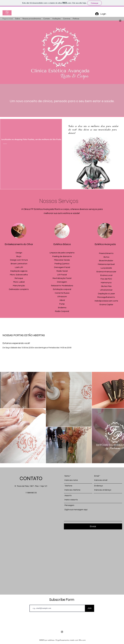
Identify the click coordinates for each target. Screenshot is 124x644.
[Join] (90, 608)
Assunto (68, 496)
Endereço (99, 486)
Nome (67, 476)
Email (97, 476)
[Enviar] (93, 526)
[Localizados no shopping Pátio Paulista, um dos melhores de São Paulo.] (35, 139)
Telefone (68, 486)
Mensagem (69, 505)
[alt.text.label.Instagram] (120, 21)
